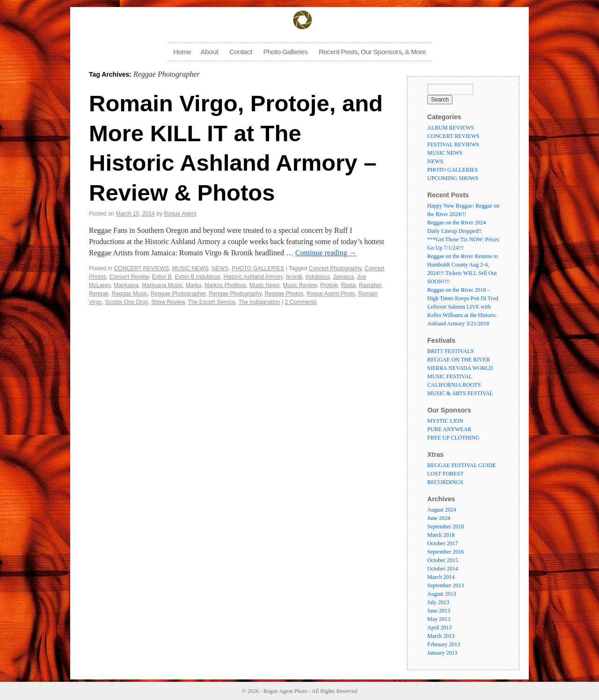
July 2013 (438, 602)
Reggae (99, 294)
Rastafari (370, 285)
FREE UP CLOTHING (453, 438)
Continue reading (326, 253)
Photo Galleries (285, 52)
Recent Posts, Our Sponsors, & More (372, 52)
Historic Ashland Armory (253, 277)
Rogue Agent (180, 214)
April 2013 (439, 628)
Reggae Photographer (178, 294)
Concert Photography (335, 268)
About (209, 52)
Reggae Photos (284, 294)
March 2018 (441, 535)
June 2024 (439, 518)
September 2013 (446, 585)
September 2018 (446, 527)
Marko (194, 285)
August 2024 (442, 510)
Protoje (329, 285)
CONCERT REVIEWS (141, 268)
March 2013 (441, 636)
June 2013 (439, 611)
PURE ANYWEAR (449, 429)
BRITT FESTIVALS (450, 351)
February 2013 (444, 644)
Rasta (348, 285)
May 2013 (439, 619)
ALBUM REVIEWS (451, 128)
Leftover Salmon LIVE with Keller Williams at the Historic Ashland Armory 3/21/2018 (462, 315)
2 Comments (301, 302)
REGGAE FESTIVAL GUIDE (462, 465)
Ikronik (294, 277)
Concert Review (129, 277)
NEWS (220, 268)
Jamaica (343, 277)
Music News (265, 285)
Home (182, 52)
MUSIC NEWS (190, 268)
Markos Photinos (225, 285)
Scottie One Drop (126, 302)
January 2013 (442, 653)
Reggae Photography (235, 294)
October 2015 (443, 560)
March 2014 (441, 577)
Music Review (300, 285)
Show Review (168, 302)
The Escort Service (212, 302)
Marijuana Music (162, 285)
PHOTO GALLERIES (258, 268)
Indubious (318, 277)
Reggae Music (130, 294)
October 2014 (443, 569)
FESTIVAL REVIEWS (453, 144)
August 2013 (442, 594)
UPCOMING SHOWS (453, 178)
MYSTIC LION (445, 421)
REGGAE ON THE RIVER (459, 360)
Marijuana (126, 285)
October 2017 (443, 543)
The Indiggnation (259, 302)
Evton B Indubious (197, 277)
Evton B (162, 277)
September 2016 (446, 552)
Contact (241, 52)
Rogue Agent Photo (331, 294)
